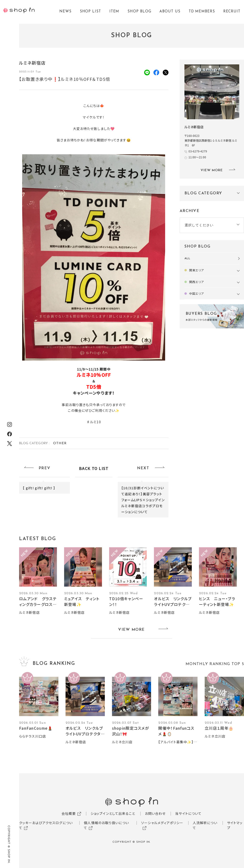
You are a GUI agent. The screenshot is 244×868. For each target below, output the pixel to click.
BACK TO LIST (94, 468)
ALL (187, 258)
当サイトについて (188, 813)
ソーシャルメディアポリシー (162, 823)
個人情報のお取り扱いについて (106, 825)
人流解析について (205, 825)
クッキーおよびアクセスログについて (46, 825)
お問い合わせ (155, 813)
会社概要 (69, 813)
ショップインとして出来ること (113, 813)
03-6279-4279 (198, 151)
